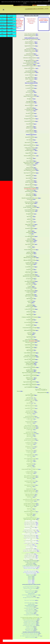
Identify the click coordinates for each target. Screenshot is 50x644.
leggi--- (36, 501)
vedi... (37, 34)
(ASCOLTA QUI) (44, 22)
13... (32, 403)
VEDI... (38, 623)
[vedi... (36, 342)
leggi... (36, 43)
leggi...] (39, 66)
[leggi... (36, 109)
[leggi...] (36, 42)
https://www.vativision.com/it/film (31, 83)
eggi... (35, 113)
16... (35, 398)
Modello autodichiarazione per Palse (31, 38)
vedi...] (39, 39)
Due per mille (12, 36)
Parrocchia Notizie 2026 (12, 33)
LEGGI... (38, 625)
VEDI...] (37, 621)
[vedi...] (37, 68)
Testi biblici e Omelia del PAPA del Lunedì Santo (31, 632)
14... (35, 403)
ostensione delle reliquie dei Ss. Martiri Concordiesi (31, 584)
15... (32, 398)
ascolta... (37, 600)
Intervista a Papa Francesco (31, 135)
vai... (37, 189)
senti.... (39, 619)
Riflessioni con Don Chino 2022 (12, 24)
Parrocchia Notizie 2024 (12, 30)
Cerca (49, 5)
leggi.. (34, 456)
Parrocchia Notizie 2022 (12, 27)
